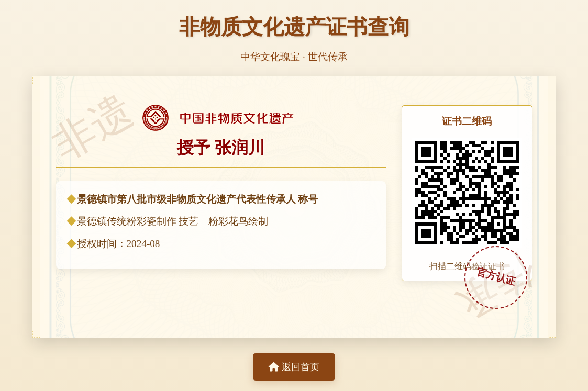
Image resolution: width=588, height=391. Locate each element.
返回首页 (294, 367)
